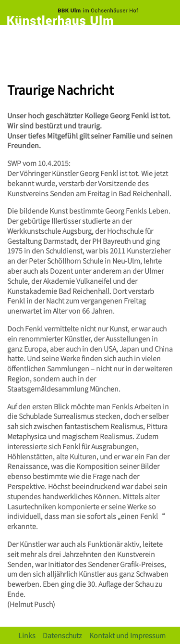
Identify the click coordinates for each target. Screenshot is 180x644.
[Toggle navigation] (163, 42)
